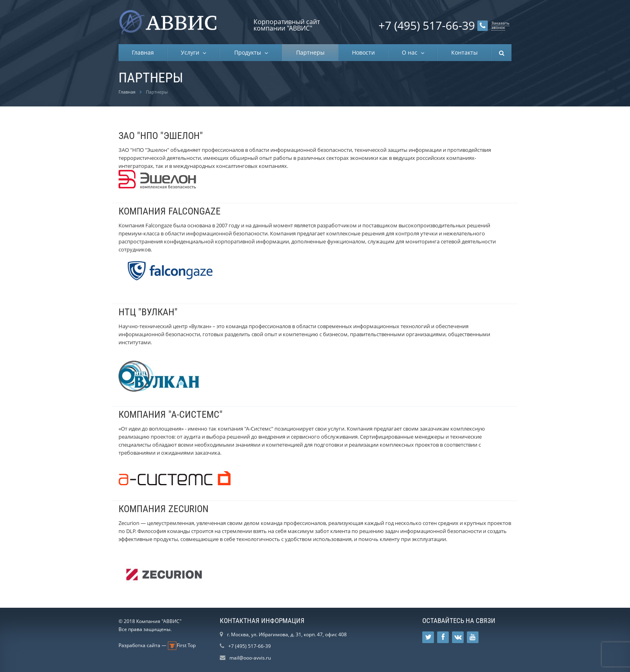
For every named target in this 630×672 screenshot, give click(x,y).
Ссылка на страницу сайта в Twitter (428, 637)
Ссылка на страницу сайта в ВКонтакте (458, 637)
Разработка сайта (139, 645)
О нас (411, 52)
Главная (143, 52)
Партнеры (310, 52)
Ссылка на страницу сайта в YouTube (473, 637)
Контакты (464, 52)
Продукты (249, 52)
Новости (363, 52)
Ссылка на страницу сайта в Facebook (443, 637)
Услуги (192, 52)
